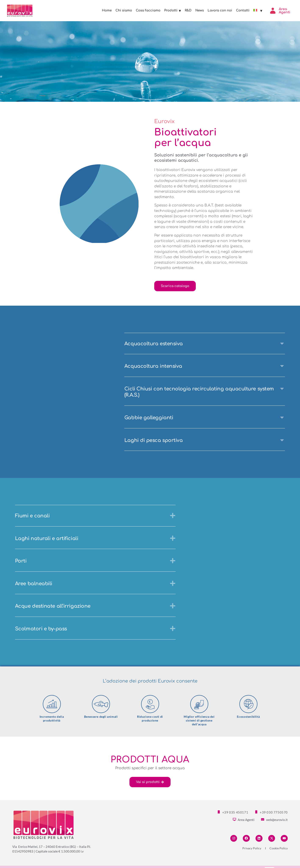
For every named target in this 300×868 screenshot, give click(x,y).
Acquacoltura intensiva (153, 366)
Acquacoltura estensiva (154, 344)
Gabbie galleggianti (149, 418)
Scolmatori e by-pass (41, 629)
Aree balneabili (34, 584)
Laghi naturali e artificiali (47, 538)
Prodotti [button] (173, 11)
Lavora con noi (220, 10)
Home (107, 10)
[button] (205, 344)
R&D (188, 10)
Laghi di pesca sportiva (154, 440)
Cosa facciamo (148, 10)
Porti (21, 561)
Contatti (243, 10)
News (200, 10)
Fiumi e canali (32, 516)
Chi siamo (124, 10)
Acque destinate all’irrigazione (53, 606)
